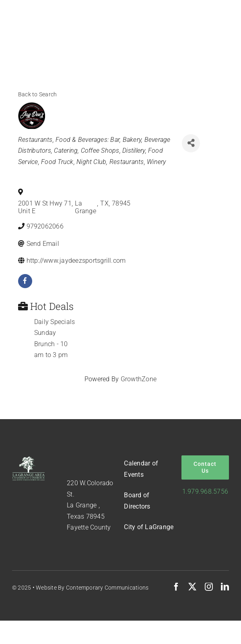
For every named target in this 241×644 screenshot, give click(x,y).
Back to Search (37, 95)
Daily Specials (55, 322)
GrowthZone (139, 379)
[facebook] (25, 281)
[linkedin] (225, 587)
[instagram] (209, 587)
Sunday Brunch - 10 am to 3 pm (51, 344)
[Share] (191, 143)
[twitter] (192, 587)
